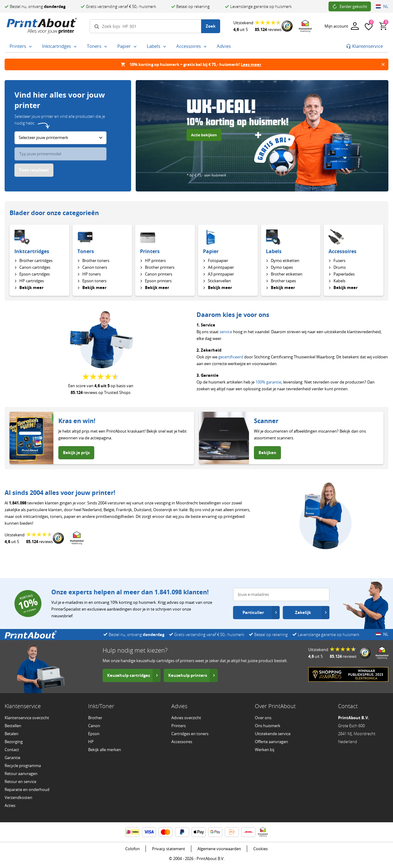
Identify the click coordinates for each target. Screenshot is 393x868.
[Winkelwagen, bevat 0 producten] (383, 26)
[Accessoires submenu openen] (205, 46)
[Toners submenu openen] (106, 46)
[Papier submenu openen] (135, 46)
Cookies (261, 849)
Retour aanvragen (21, 773)
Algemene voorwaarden (219, 849)
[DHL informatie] (248, 832)
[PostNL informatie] (232, 832)
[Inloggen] (342, 26)
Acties (10, 805)
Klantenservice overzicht (27, 718)
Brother (95, 718)
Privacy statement (169, 849)
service (226, 332)
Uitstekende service (273, 734)
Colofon (132, 849)
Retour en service (20, 781)
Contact (12, 750)
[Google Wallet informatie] (215, 832)
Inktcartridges (32, 251)
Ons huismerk (268, 726)
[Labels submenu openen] (165, 46)
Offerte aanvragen (271, 742)
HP (91, 742)
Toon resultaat (34, 170)
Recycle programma (23, 766)
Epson (94, 734)
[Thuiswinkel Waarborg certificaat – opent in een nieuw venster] (305, 26)
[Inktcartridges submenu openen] (75, 46)
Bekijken (267, 453)
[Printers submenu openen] (30, 46)
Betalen (12, 734)
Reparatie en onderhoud (27, 789)
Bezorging (14, 742)
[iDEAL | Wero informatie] (132, 832)
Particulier (260, 612)
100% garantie (268, 382)
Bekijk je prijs (76, 453)
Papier (211, 251)
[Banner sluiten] (383, 64)
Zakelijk (311, 612)
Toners (86, 251)
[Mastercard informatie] (165, 832)
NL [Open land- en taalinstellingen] (382, 6)
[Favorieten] (369, 26)
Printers (150, 251)
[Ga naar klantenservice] (364, 46)
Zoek (211, 26)
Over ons (263, 718)
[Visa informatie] (149, 832)
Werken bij (265, 750)
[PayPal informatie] (182, 832)
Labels (274, 251)
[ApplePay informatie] (199, 832)
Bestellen (13, 726)
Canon (94, 726)
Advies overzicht (186, 718)
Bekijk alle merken (105, 750)
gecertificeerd (231, 357)
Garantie (12, 758)
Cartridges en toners (190, 734)
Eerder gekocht (350, 6)
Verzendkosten (18, 797)
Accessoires (342, 251)
